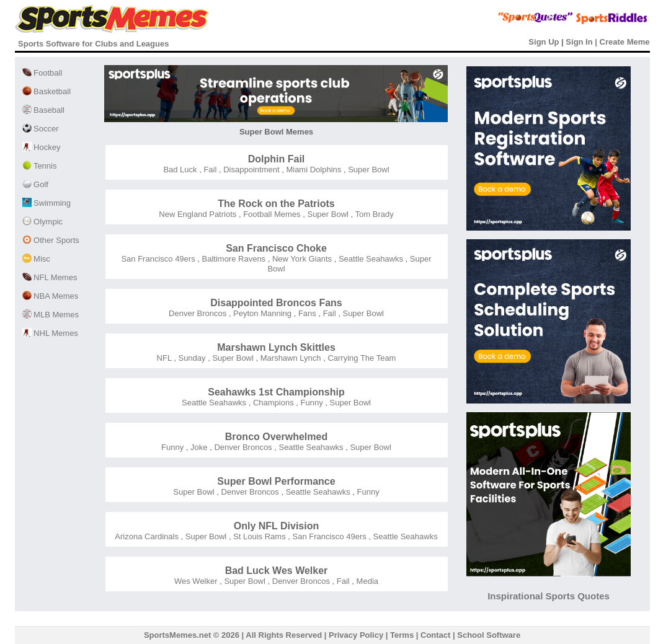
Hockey (42, 147)
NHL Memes (50, 333)
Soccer (41, 129)
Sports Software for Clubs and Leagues (93, 44)
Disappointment (251, 170)
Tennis (40, 166)
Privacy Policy (356, 635)
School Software (489, 635)
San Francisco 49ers (158, 259)
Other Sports (51, 240)
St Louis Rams (259, 536)
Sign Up (544, 42)
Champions (272, 403)
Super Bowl (368, 170)
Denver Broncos (198, 313)
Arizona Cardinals (147, 536)
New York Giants (301, 259)
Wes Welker (196, 581)
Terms (402, 635)
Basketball (47, 91)
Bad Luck (180, 170)
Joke (198, 447)
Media (366, 581)
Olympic (43, 222)
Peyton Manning (262, 313)
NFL (164, 358)
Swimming (47, 203)
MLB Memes (51, 315)
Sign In (579, 42)
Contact (435, 635)
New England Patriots (198, 214)
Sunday (191, 358)
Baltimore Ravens (233, 259)
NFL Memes (50, 277)
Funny (311, 403)
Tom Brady (373, 214)
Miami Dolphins (313, 170)
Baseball (43, 110)
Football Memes (271, 214)
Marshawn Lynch (289, 358)
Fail (209, 170)
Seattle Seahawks (370, 259)
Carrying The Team (361, 358)
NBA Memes (51, 296)
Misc (36, 259)
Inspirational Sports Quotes (549, 596)
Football (42, 73)
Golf (35, 184)
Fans (306, 313)
